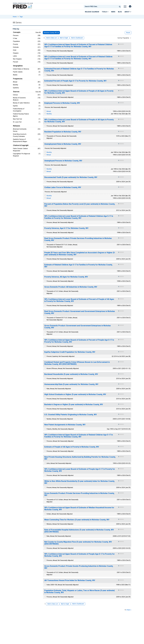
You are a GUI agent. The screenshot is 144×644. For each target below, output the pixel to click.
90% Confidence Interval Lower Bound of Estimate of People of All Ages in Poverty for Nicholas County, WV (79, 121)
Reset (128, 33)
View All (38, 32)
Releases (17, 126)
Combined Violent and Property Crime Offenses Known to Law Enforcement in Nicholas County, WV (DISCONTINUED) (77, 363)
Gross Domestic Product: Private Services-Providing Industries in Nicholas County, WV (79, 494)
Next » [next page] (129, 610)
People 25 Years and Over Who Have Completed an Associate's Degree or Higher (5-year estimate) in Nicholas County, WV (80, 254)
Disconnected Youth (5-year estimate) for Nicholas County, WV (71, 177)
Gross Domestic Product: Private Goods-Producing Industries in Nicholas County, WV (79, 567)
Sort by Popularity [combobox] (123, 38)
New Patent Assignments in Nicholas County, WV (65, 425)
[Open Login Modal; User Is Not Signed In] (130, 7)
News (113, 12)
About (128, 12)
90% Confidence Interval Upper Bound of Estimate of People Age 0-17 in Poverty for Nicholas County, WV (80, 555)
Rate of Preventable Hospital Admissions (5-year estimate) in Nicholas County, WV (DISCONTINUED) (79, 531)
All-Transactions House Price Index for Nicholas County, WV (70, 580)
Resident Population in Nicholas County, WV (63, 132)
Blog (120, 12)
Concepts (17, 32)
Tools (105, 12)
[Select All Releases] (44, 38)
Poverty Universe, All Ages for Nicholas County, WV (66, 277)
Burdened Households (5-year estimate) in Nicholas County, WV (71, 374)
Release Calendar (92, 12)
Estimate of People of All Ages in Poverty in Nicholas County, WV (72, 447)
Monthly (49, 114)
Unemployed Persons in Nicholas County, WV (63, 161)
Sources (16, 92)
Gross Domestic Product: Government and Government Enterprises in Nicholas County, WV (78, 327)
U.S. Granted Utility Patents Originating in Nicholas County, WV (71, 415)
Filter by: (16, 29)
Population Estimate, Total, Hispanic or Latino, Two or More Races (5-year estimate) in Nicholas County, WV (80, 591)
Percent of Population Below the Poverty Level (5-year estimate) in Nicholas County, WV (80, 205)
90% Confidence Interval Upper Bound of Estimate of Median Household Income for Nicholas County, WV (79, 509)
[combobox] (101, 7)
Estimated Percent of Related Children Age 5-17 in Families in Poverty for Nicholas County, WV (79, 70)
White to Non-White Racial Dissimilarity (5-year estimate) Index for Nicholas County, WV (80, 482)
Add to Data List (51, 38)
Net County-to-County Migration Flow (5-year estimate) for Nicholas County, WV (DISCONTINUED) (78, 543)
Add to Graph (64, 38)
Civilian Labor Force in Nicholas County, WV (63, 187)
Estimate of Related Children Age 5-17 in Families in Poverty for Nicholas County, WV (78, 266)
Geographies (18, 66)
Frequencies (18, 79)
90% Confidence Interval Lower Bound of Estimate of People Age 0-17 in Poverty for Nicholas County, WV (80, 470)
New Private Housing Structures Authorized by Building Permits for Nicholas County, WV (80, 458)
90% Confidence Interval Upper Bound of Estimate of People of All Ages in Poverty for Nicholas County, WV (79, 92)
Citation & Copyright (21, 145)
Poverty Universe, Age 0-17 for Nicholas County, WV (66, 228)
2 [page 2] (126, 610)
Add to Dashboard (77, 38)
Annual (49, 111)
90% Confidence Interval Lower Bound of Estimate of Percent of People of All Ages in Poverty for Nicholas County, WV (79, 300)
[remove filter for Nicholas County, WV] (58, 33)
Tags (21, 17)
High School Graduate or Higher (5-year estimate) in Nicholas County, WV (75, 394)
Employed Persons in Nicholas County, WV (62, 103)
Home (15, 17)
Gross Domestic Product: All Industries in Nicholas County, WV (71, 287)
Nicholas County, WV (50, 33)
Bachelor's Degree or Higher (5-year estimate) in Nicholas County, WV (74, 404)
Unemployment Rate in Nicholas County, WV (63, 144)
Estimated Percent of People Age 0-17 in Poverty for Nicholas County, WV (75, 81)
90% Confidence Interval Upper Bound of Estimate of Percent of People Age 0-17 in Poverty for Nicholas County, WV (79, 341)
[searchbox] (101, 7)
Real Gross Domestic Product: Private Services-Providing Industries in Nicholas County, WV (78, 239)
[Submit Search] (120, 7)
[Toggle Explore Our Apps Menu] (125, 7)
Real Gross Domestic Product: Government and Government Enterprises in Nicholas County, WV (80, 312)
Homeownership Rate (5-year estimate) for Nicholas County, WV (71, 384)
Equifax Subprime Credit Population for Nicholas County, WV (70, 352)
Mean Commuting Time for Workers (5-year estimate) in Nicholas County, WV (77, 520)
